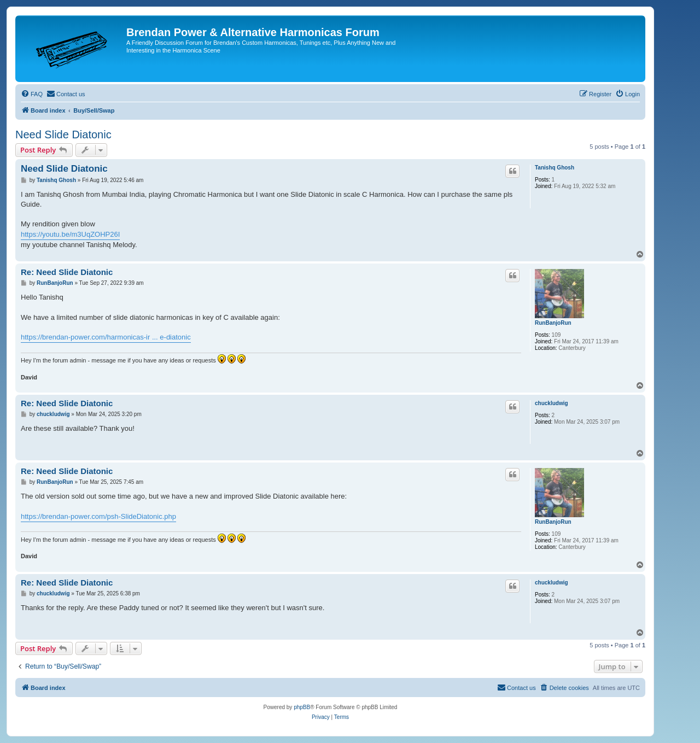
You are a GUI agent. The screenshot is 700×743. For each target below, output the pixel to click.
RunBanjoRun (553, 323)
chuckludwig (552, 403)
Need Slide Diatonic (63, 134)
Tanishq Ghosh (555, 168)
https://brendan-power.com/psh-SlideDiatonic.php (98, 516)
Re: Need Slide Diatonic (67, 272)
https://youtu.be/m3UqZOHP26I (70, 234)
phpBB (302, 707)
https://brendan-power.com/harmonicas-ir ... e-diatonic (106, 337)
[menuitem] (32, 94)
